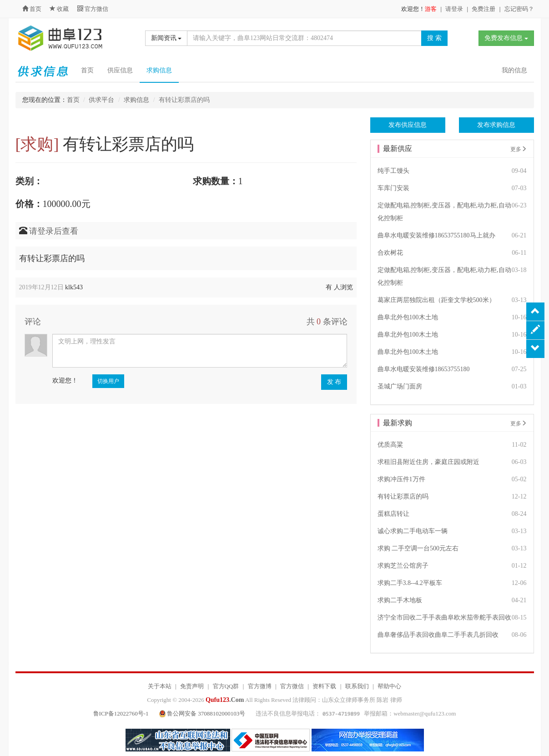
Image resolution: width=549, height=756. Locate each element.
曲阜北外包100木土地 (408, 317)
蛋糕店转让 (393, 514)
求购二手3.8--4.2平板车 (410, 583)
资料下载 (324, 686)
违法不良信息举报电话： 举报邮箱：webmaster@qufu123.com (356, 713)
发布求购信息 (496, 125)
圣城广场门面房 (400, 386)
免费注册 (484, 9)
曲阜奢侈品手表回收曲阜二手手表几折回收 (438, 635)
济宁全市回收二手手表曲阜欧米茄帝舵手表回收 (444, 617)
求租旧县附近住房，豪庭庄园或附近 (428, 462)
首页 (32, 9)
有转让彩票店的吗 (403, 496)
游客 (431, 9)
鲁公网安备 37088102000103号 (203, 713)
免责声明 (192, 686)
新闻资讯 (166, 38)
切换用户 (108, 381)
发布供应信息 (408, 125)
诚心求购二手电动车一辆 (413, 531)
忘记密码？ (519, 9)
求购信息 (159, 70)
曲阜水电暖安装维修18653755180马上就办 (436, 235)
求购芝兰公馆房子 (403, 566)
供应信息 (120, 70)
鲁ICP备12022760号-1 (121, 713)
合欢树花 (390, 253)
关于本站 (160, 686)
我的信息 (514, 70)
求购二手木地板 (400, 600)
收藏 (60, 9)
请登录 (454, 9)
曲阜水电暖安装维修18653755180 (424, 369)
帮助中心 (389, 686)
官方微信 (93, 9)
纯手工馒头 (393, 171)
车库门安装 (393, 188)
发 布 (334, 382)
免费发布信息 (506, 38)
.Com (225, 700)
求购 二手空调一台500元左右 (418, 548)
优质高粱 (390, 445)
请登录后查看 (54, 231)
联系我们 (357, 686)
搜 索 (434, 38)
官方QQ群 (226, 686)
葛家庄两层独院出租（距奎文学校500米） (436, 300)
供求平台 (101, 100)
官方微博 (260, 686)
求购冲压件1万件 (401, 479)
